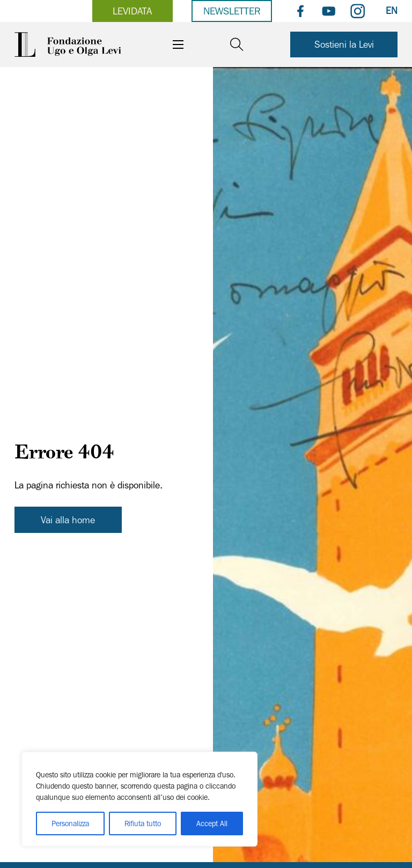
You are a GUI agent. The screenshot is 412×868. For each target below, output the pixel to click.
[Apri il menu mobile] (178, 44)
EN (392, 10)
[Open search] (237, 45)
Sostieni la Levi (344, 44)
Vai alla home (68, 520)
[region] (139, 799)
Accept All (212, 824)
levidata (132, 11)
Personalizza (70, 824)
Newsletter (232, 11)
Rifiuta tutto (143, 824)
